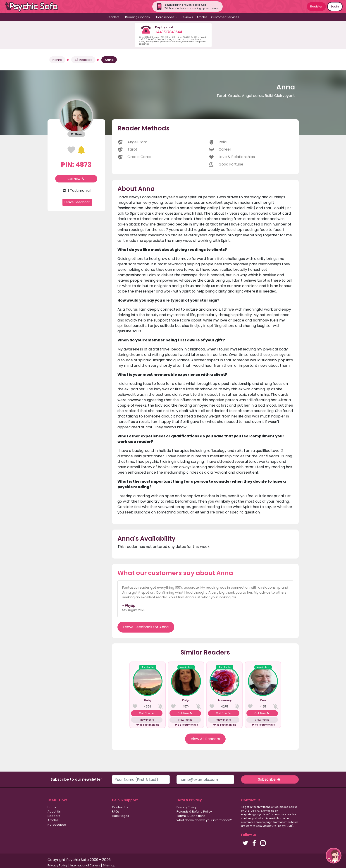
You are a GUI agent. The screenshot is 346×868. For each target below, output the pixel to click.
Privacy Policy (186, 807)
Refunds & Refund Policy (194, 812)
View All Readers (205, 739)
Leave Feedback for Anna (146, 627)
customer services (253, 822)
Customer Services (225, 17)
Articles (202, 17)
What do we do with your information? (204, 820)
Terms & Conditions (191, 816)
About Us (54, 812)
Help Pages (121, 816)
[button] (334, 856)
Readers (54, 816)
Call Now (76, 179)
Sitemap (109, 865)
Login (335, 6)
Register (316, 6)
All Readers (83, 60)
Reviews (187, 17)
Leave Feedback (77, 202)
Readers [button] (113, 17)
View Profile (147, 720)
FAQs (116, 812)
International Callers (85, 865)
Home (57, 60)
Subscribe (270, 779)
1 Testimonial (76, 191)
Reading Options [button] (138, 17)
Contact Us (120, 807)
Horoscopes (57, 825)
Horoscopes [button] (166, 17)
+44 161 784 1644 (168, 32)
